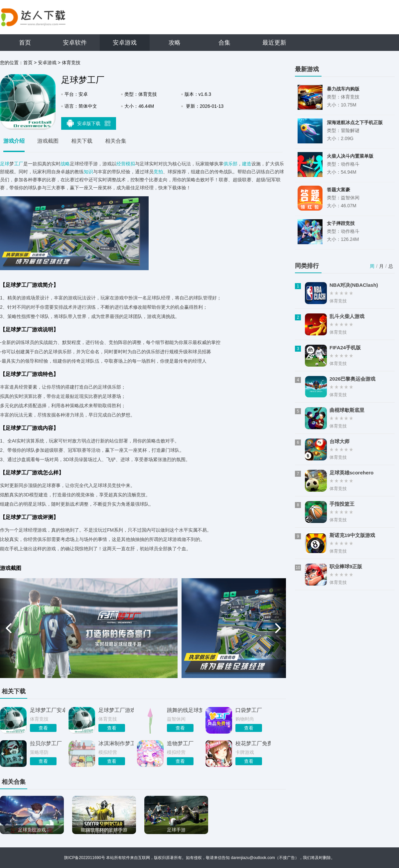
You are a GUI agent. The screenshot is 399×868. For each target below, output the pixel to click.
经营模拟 (126, 164)
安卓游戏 (125, 43)
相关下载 (82, 141)
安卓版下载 (89, 123)
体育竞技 (71, 63)
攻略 (175, 43)
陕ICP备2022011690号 (85, 858)
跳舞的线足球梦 (185, 710)
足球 (5, 164)
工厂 (19, 164)
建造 (247, 164)
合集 (224, 43)
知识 (88, 172)
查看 (43, 728)
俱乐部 (230, 164)
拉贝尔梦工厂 (46, 743)
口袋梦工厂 (249, 710)
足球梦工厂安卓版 (48, 710)
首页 (25, 43)
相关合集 (116, 141)
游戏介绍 (14, 141)
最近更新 (274, 43)
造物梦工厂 (180, 743)
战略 (65, 164)
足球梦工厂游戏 (116, 710)
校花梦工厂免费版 (253, 743)
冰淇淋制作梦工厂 (116, 743)
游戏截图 (48, 141)
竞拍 (158, 172)
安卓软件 (75, 43)
